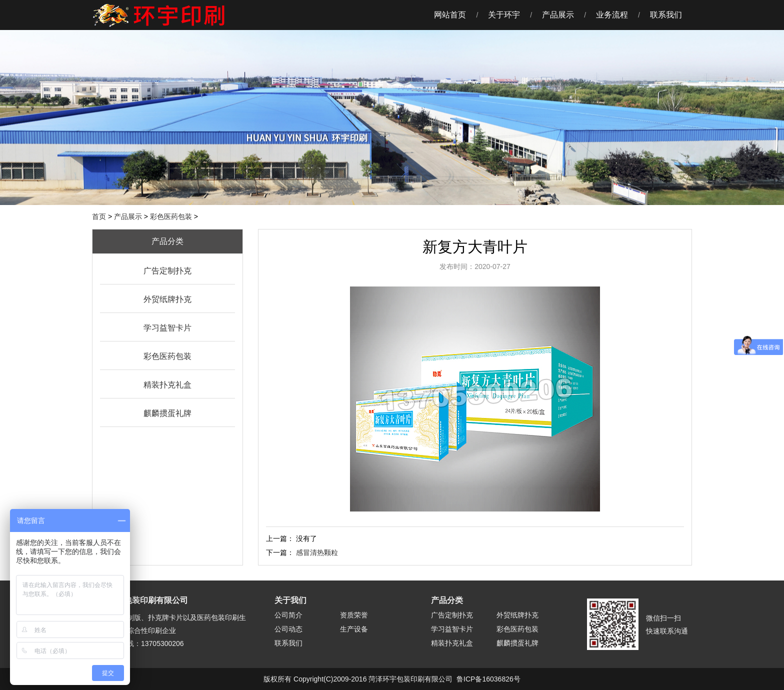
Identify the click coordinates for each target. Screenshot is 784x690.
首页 (99, 216)
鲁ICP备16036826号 (488, 679)
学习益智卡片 (167, 328)
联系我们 (666, 15)
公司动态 (288, 629)
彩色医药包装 (171, 216)
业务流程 (612, 15)
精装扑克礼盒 (167, 385)
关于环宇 (504, 15)
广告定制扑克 (167, 271)
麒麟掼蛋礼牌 (167, 413)
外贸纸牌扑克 (167, 299)
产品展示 (558, 15)
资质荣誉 (354, 615)
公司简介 (288, 615)
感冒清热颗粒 (317, 552)
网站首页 (450, 15)
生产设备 (354, 629)
